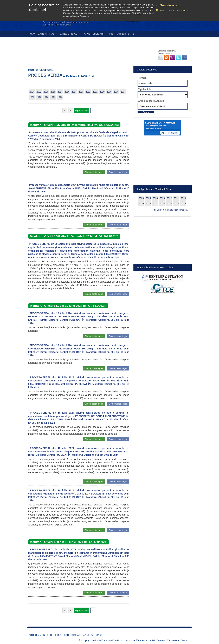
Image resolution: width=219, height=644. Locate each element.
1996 (46, 97)
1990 (60, 97)
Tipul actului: (146, 89)
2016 (67, 92)
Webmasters (173, 640)
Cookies (161, 640)
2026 (141, 198)
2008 (109, 92)
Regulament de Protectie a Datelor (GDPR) (127, 5)
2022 (169, 198)
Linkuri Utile (130, 640)
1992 (53, 97)
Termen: (143, 78)
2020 (46, 92)
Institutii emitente (122, 34)
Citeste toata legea (94, 172)
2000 (32, 97)
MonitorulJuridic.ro (113, 640)
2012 (88, 92)
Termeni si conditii (146, 640)
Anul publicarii (94, 34)
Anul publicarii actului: (151, 101)
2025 (148, 198)
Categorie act (69, 34)
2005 (116, 92)
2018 (148, 204)
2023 (162, 198)
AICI (139, 13)
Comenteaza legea (118, 172)
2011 (95, 92)
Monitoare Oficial (42, 34)
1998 (39, 97)
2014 (74, 92)
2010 (102, 92)
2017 (60, 92)
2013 (81, 92)
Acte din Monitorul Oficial (46, 635)
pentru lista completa (172, 210)
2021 (39, 92)
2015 (169, 204)
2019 (53, 92)
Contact (185, 640)
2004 (123, 92)
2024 (32, 92)
